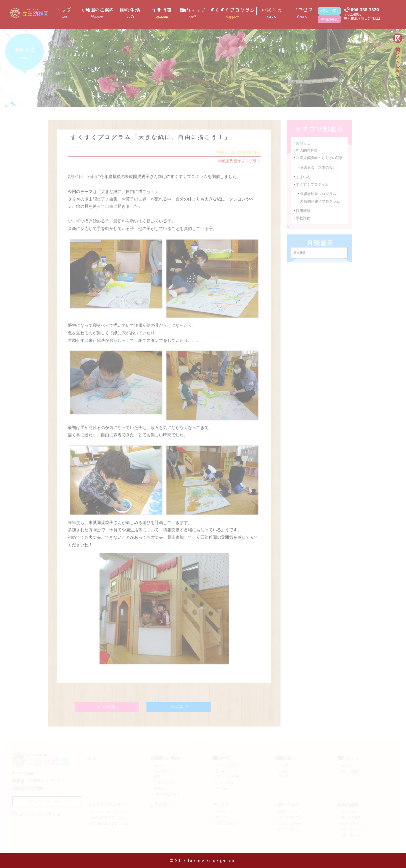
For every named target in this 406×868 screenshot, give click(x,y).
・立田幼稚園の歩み (165, 794)
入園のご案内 (330, 11)
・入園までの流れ (288, 817)
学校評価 (303, 229)
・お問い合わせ (287, 828)
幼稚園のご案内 (165, 758)
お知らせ (303, 147)
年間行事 (283, 758)
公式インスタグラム (398, 60)
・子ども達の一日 (226, 776)
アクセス (221, 804)
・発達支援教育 (162, 782)
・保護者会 (159, 788)
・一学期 (282, 764)
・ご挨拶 (157, 764)
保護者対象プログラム (319, 205)
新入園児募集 (307, 154)
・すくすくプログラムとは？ (110, 811)
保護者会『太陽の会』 (319, 178)
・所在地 (219, 811)
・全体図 (344, 764)
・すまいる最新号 (226, 764)
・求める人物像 (349, 817)
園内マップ (348, 758)
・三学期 (282, 776)
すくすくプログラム (313, 195)
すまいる (303, 188)
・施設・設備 (347, 770)
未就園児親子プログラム (237, 165)
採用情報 (303, 221)
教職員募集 (329, 19)
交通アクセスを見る (47, 800)
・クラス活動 (223, 782)
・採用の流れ (347, 823)
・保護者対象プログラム (106, 817)
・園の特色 (159, 770)
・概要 (155, 776)
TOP (92, 758)
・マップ (219, 817)
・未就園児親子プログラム (108, 823)
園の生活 (221, 758)
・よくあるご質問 (288, 823)
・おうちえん (223, 770)
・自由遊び (221, 788)
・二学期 (282, 770)
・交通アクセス (224, 823)
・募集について (287, 811)
